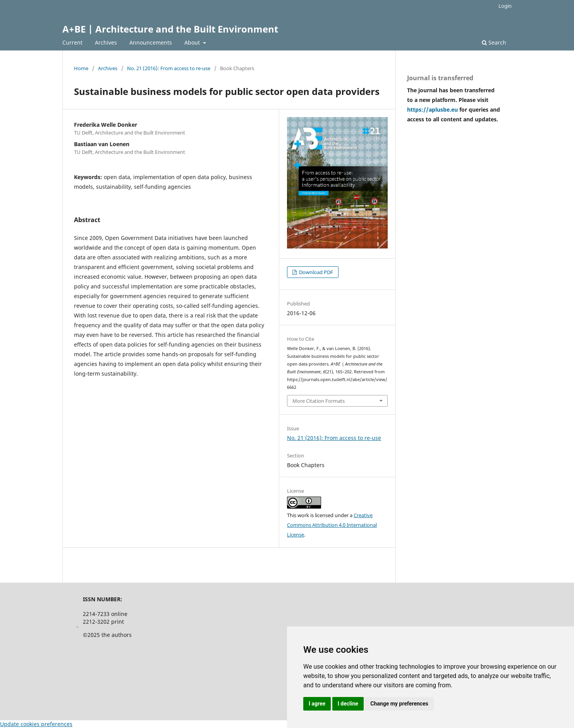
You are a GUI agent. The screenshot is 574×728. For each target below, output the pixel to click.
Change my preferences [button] (399, 704)
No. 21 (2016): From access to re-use (169, 68)
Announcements (151, 42)
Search (494, 42)
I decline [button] (348, 704)
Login (505, 6)
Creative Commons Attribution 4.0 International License (332, 525)
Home (81, 68)
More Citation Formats (319, 401)
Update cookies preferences (36, 724)
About (193, 42)
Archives (106, 42)
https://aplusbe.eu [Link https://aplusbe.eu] (433, 110)
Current (72, 42)
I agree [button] (317, 704)
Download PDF (315, 272)
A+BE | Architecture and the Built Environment (170, 29)
